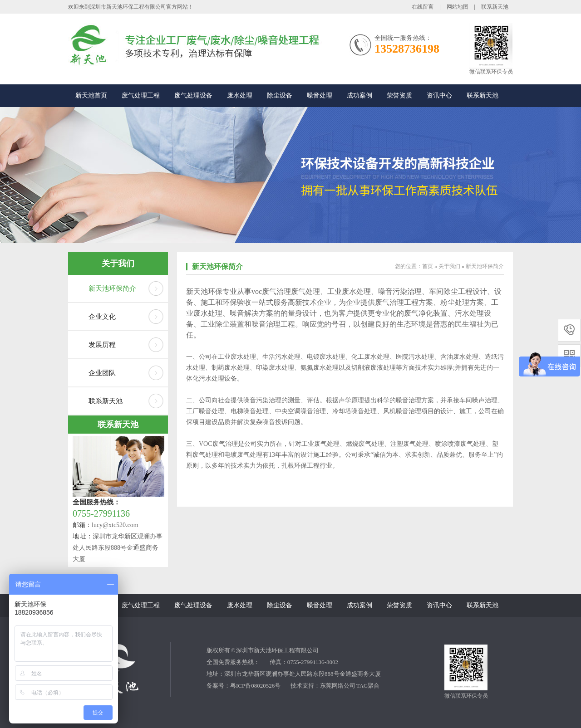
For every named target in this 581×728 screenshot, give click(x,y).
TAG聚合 (368, 686)
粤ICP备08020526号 (255, 686)
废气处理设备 (193, 95)
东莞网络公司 (338, 686)
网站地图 (458, 7)
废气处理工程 (141, 95)
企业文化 (102, 317)
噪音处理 (320, 95)
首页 (428, 266)
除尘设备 (280, 95)
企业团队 (102, 373)
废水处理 (240, 95)
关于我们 (118, 264)
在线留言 (423, 7)
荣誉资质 (399, 95)
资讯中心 (439, 95)
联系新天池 (495, 7)
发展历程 (102, 345)
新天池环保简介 (112, 288)
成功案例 (359, 95)
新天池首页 (91, 95)
